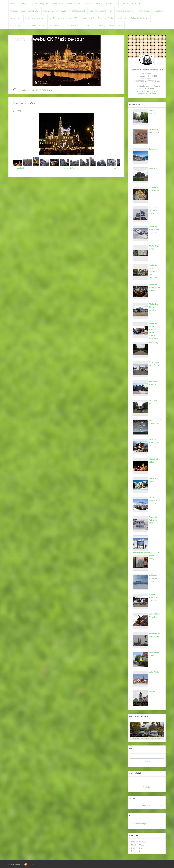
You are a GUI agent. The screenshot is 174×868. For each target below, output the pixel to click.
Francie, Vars (122, 18)
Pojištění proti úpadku (39, 4)
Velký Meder (58, 4)
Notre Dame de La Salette (154, 364)
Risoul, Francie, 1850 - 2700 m (154, 501)
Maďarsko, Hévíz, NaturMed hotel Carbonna (153, 271)
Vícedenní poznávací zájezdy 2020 (25, 11)
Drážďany (153, 168)
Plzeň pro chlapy (153, 402)
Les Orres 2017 (87, 18)
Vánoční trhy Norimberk (154, 615)
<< (133, 805)
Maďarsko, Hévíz (153, 247)
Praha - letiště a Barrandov (155, 422)
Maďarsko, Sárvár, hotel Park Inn (154, 288)
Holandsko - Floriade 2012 (155, 189)
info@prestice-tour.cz (147, 94)
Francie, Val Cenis (105, 18)
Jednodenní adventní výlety (101, 11)
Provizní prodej (143, 11)
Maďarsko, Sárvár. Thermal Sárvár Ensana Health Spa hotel (154, 332)
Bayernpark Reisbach (154, 112)
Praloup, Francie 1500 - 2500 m (155, 443)
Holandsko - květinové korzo (154, 210)
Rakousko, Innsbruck (140, 18)
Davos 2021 (154, 149)
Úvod (13, 4)
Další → (117, 168)
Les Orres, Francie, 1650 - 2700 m (154, 229)
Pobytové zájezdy (78, 11)
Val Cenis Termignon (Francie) (154, 578)
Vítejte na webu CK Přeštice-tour (47, 39)
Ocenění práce (17, 25)
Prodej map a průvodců (35, 18)
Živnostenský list (116, 25)
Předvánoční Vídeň (40, 90)
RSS (33, 864)
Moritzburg (154, 343)
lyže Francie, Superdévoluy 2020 (63, 18)
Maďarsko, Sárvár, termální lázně (153, 308)
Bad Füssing (100, 25)
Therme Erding (152, 557)
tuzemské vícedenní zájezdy (55, 11)
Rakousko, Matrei (153, 480)
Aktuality (22, 4)
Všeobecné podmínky (36, 25)
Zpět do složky (69, 168)
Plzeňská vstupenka (125, 11)
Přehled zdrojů (140, 824)
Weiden (152, 691)
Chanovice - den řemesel (154, 131)
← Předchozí (18, 168)
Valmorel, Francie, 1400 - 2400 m (154, 597)
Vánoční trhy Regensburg (154, 635)
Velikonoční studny (154, 654)
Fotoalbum (158, 11)
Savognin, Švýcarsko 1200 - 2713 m (155, 520)
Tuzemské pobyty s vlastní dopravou (101, 4)
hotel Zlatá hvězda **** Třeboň (77, 25)
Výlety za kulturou (75, 4)
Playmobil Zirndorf (153, 383)
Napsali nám (55, 25)
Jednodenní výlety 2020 (130, 4)
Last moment (16, 18)
